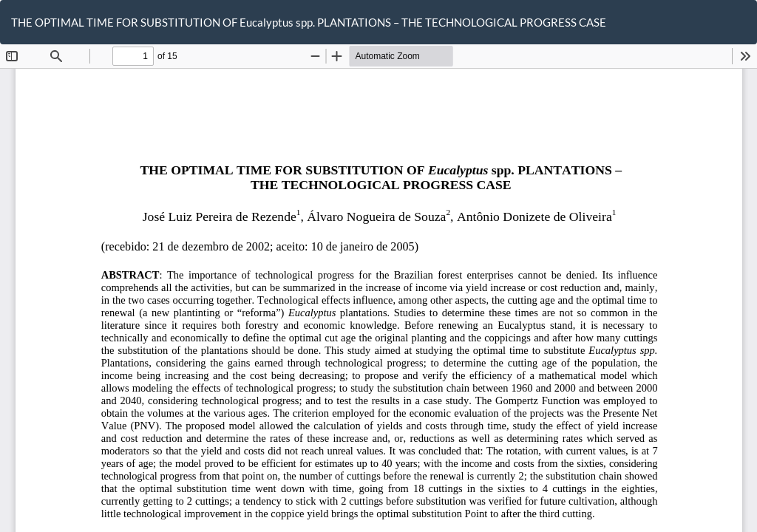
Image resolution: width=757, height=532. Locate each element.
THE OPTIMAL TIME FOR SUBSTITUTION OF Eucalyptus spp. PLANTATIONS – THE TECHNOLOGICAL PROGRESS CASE (309, 22)
